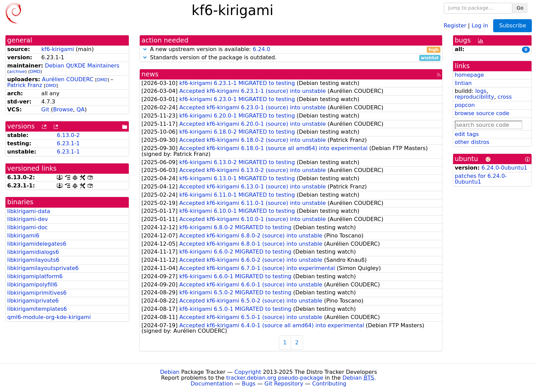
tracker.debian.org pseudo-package (275, 378)
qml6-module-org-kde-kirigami (49, 317)
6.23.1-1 (68, 143)
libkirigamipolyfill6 (32, 285)
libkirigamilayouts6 (33, 260)
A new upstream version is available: (291, 50)
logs (481, 91)
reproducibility (474, 97)
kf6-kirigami (58, 49)
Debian (170, 372)
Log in (480, 25)
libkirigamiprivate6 (33, 301)
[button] (145, 49)
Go (520, 8)
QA (80, 109)
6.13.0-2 (68, 135)
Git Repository (284, 384)
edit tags (467, 134)
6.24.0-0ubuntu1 (504, 168)
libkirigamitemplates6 (37, 309)
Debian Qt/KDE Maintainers (82, 66)
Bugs (249, 384)
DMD (35, 71)
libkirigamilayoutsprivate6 (43, 268)
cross (505, 97)
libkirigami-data (29, 211)
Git (45, 109)
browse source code (482, 113)
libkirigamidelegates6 (37, 244)
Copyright (248, 372)
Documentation (212, 384)
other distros (472, 142)
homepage (469, 75)
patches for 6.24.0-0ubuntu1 (481, 179)
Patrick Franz (25, 85)
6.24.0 (261, 49)
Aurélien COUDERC (68, 79)
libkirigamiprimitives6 (37, 293)
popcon (465, 105)
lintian (463, 83)
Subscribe (513, 26)
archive (17, 71)
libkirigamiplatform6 (35, 276)
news (150, 74)
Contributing (329, 384)
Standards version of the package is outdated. (291, 58)
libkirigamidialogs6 (33, 252)
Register (455, 25)
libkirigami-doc (27, 227)
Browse (63, 109)
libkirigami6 (23, 236)
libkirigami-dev (28, 219)
